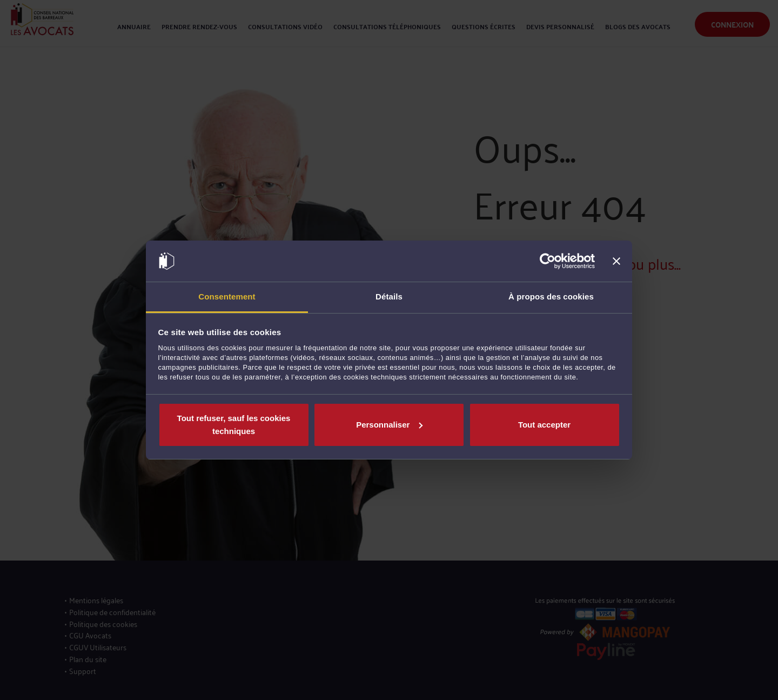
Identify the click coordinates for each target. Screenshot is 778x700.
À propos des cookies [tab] (551, 296)
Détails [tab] (389, 296)
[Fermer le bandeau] (616, 261)
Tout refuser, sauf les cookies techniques (234, 425)
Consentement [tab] (227, 296)
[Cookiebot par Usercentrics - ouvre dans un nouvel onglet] (548, 261)
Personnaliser (389, 425)
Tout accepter (544, 425)
